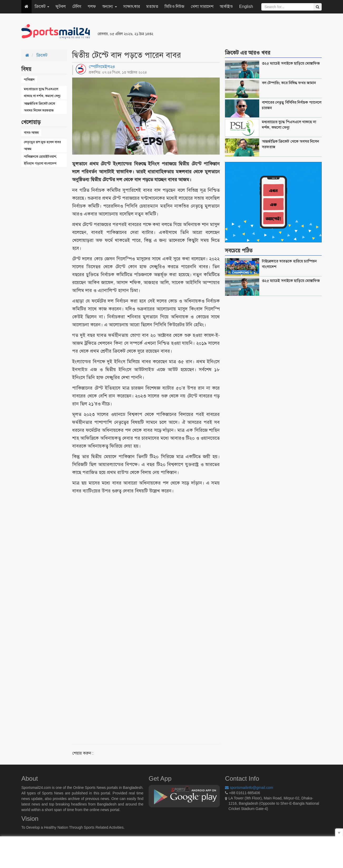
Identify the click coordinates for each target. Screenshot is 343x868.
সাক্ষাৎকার (132, 6)
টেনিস (77, 6)
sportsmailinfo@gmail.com (249, 788)
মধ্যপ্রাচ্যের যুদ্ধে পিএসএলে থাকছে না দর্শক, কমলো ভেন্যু (42, 92)
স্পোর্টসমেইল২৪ (102, 67)
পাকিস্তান (29, 80)
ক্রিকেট (42, 6)
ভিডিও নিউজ (175, 6)
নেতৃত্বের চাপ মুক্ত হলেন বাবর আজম (42, 145)
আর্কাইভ (226, 6)
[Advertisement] (236, 32)
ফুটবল (61, 6)
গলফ (92, 6)
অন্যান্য (109, 6)
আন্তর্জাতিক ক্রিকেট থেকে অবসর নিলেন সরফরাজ (40, 107)
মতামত (152, 6)
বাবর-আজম (31, 133)
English (246, 6)
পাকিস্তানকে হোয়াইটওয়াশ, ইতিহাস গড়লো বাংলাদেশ (40, 160)
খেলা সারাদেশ (202, 6)
